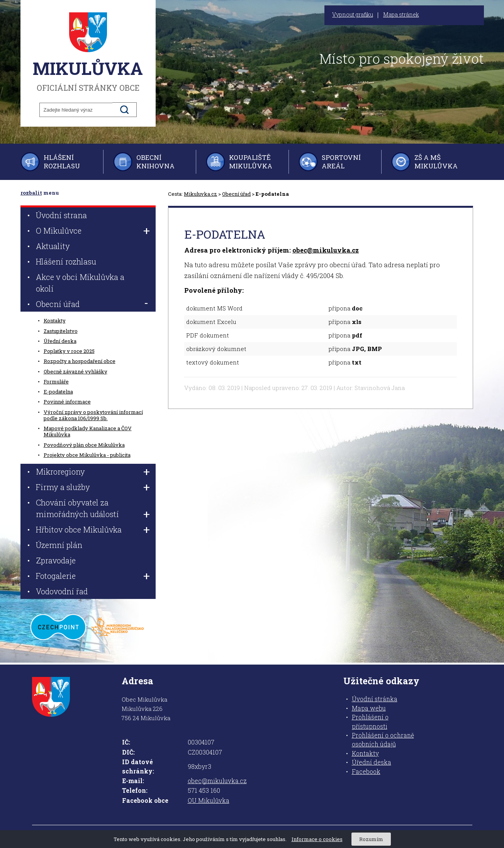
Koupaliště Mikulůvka (251, 162)
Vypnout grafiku (353, 15)
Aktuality (53, 246)
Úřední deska (60, 341)
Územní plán (59, 545)
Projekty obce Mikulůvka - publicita (87, 455)
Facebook (366, 772)
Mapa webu (369, 708)
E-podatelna (58, 392)
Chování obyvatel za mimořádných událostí (77, 508)
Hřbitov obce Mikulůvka (79, 529)
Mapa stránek (401, 15)
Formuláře (56, 382)
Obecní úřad (236, 194)
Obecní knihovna (155, 162)
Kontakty (55, 321)
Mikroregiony (60, 471)
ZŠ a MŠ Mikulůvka (436, 162)
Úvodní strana (61, 215)
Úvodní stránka (375, 699)
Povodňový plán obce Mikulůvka (84, 445)
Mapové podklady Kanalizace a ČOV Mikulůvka (88, 431)
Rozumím (371, 839)
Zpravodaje (56, 560)
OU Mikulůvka (209, 801)
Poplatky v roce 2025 (69, 351)
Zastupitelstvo (61, 331)
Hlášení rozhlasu (62, 162)
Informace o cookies (317, 839)
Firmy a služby (63, 487)
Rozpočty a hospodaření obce (80, 361)
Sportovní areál (341, 162)
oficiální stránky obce (88, 52)
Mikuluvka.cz (200, 194)
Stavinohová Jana (380, 388)
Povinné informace (67, 402)
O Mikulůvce (59, 231)
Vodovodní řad (62, 591)
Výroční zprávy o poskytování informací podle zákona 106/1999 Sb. (93, 415)
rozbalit (31, 193)
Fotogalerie (56, 576)
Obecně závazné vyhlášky (76, 371)
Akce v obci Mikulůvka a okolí (80, 283)
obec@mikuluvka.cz (326, 250)
